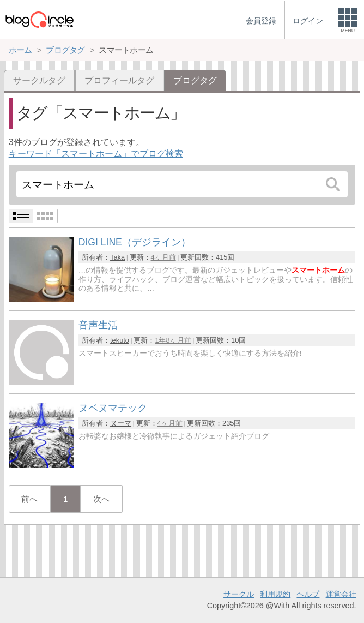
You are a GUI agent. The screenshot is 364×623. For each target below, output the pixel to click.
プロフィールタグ (119, 80)
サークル (239, 594)
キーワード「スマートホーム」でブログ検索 (96, 154)
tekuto (120, 340)
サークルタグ (39, 80)
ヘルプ (308, 594)
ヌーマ (121, 423)
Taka (117, 257)
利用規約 (275, 594)
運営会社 (341, 594)
